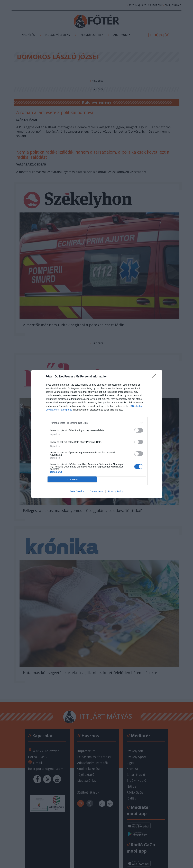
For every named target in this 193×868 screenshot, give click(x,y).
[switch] (139, 430)
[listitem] (97, 423)
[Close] (155, 377)
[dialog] (97, 434)
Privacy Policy (116, 491)
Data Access (96, 491)
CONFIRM (72, 479)
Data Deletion (77, 491)
